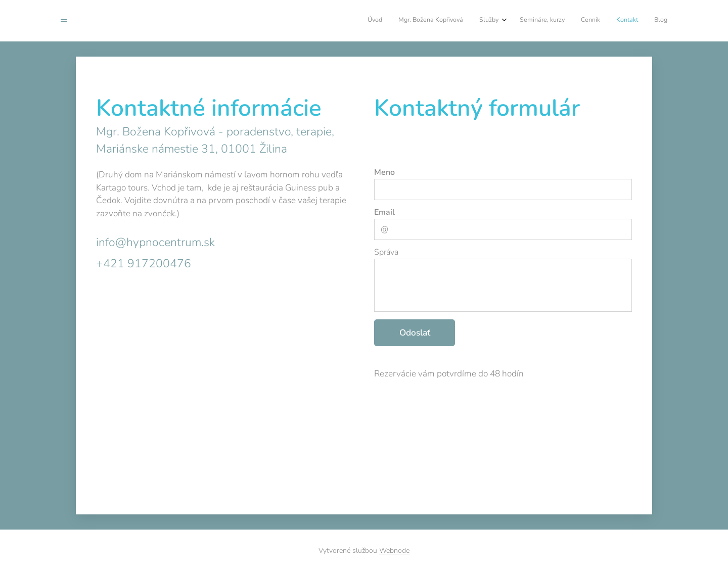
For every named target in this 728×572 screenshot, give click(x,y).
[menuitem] (568, 21)
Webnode (394, 551)
